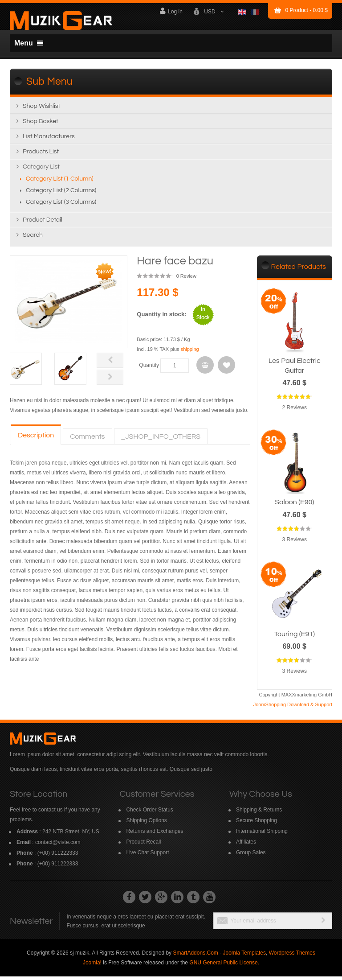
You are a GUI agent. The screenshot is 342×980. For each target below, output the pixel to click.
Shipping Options (146, 824)
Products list (41, 156)
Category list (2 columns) (61, 194)
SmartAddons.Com (195, 956)
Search (33, 239)
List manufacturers (49, 140)
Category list (41, 171)
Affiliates (246, 845)
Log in (171, 11)
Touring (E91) (295, 638)
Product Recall (143, 845)
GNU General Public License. (224, 966)
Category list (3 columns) (61, 206)
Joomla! (92, 966)
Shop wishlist (41, 110)
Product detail (43, 224)
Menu (29, 43)
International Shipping (262, 835)
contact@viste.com (58, 846)
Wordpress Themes (292, 956)
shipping (190, 353)
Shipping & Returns (259, 813)
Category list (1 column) (60, 183)
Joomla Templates (244, 956)
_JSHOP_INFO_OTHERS (161, 440)
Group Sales (251, 856)
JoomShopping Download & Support (293, 708)
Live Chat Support (147, 856)
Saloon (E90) (294, 506)
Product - (307, 10)
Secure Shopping (256, 824)
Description (36, 439)
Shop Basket (41, 125)
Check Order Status (149, 813)
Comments (87, 440)
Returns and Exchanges (155, 835)
